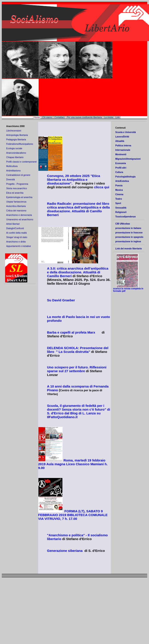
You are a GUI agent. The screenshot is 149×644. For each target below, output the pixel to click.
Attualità (120, 141)
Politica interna (123, 146)
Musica (119, 190)
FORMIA (71, 512)
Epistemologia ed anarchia (19, 197)
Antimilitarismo (13, 171)
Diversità (11, 180)
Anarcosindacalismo (16, 153)
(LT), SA (84, 512)
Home (37, 117)
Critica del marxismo (16, 211)
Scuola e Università (125, 132)
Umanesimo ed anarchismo (20, 220)
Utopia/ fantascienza (16, 202)
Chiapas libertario (15, 157)
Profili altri (121, 168)
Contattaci (59, 117)
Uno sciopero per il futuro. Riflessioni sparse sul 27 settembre (77, 370)
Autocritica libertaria (16, 206)
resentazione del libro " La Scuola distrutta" (78, 350)
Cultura (119, 172)
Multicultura (12, 166)
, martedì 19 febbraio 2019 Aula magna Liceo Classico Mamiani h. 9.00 (73, 465)
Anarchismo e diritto (16, 242)
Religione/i (121, 212)
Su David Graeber (61, 301)
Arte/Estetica (122, 181)
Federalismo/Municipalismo (20, 144)
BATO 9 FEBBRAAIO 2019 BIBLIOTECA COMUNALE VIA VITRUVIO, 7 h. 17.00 (73, 516)
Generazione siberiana (66, 551)
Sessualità (121, 208)
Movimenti (121, 154)
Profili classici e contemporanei (21, 162)
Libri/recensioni (14, 131)
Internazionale (123, 150)
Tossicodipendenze (125, 217)
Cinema (119, 194)
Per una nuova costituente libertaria (84, 117)
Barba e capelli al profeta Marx (71, 333)
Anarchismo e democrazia (19, 215)
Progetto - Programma (18, 184)
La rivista (109, 117)
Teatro (119, 199)
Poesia (119, 186)
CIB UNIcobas (123, 224)
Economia (121, 163)
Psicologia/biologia (125, 177)
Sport (118, 203)
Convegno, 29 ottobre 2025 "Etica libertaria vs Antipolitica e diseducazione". (74, 180)
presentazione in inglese (128, 241)
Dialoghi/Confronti (15, 228)
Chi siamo (47, 117)
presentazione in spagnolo (129, 237)
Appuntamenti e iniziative (19, 246)
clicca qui (101, 187)
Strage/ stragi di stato (17, 237)
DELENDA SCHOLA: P (65, 349)
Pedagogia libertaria (16, 140)
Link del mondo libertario (128, 249)
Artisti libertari (13, 224)
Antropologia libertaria (17, 135)
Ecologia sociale (14, 148)
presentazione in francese (129, 233)
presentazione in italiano (128, 228)
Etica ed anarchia (15, 193)
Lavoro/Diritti (122, 137)
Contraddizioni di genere (18, 175)
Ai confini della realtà (16, 233)
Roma (68, 461)
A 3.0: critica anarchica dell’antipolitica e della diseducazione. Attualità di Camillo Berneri (78, 273)
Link (117, 117)
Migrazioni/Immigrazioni (128, 159)
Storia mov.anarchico (17, 188)
